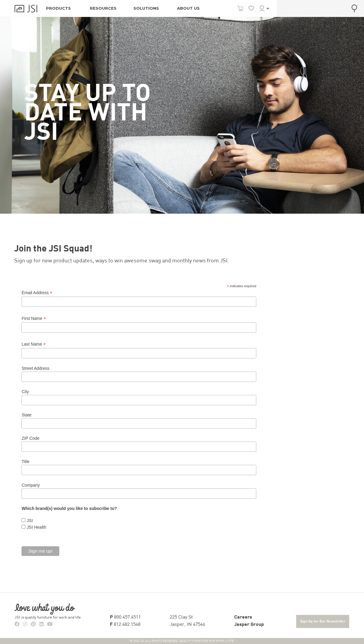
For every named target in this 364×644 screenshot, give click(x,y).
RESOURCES (103, 8)
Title (25, 462)
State (26, 415)
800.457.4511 (125, 617)
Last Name (34, 344)
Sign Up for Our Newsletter (323, 622)
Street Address (35, 368)
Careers (243, 617)
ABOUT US (188, 8)
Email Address (37, 293)
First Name (34, 319)
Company (31, 485)
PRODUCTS (58, 8)
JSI (29, 521)
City (25, 392)
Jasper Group (249, 625)
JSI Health (36, 527)
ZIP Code (30, 438)
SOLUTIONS (146, 8)
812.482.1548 (125, 625)
